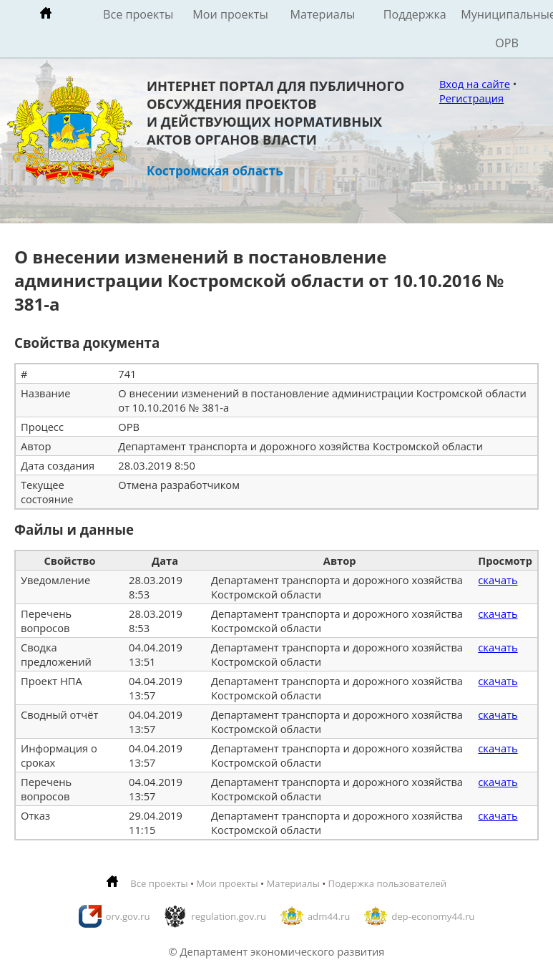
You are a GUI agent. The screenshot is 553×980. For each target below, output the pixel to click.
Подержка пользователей (387, 883)
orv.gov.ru (128, 916)
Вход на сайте (475, 84)
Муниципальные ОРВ (507, 29)
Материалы (322, 14)
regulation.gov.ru (229, 916)
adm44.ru (329, 916)
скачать (498, 580)
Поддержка (415, 14)
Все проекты (138, 14)
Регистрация (471, 98)
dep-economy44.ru (433, 916)
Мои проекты (230, 14)
